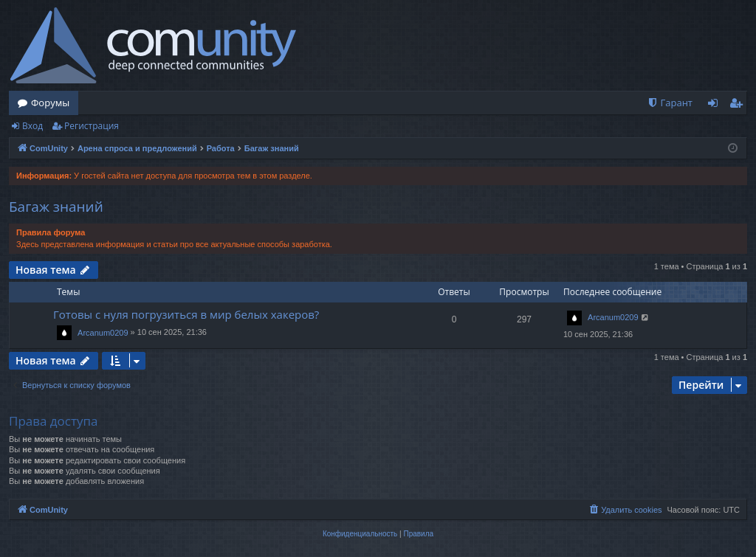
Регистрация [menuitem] (739, 105)
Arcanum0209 (103, 333)
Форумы (50, 103)
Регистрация (92, 126)
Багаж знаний (56, 207)
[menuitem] (670, 103)
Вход (32, 126)
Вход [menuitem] (716, 105)
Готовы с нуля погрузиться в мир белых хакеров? (186, 314)
